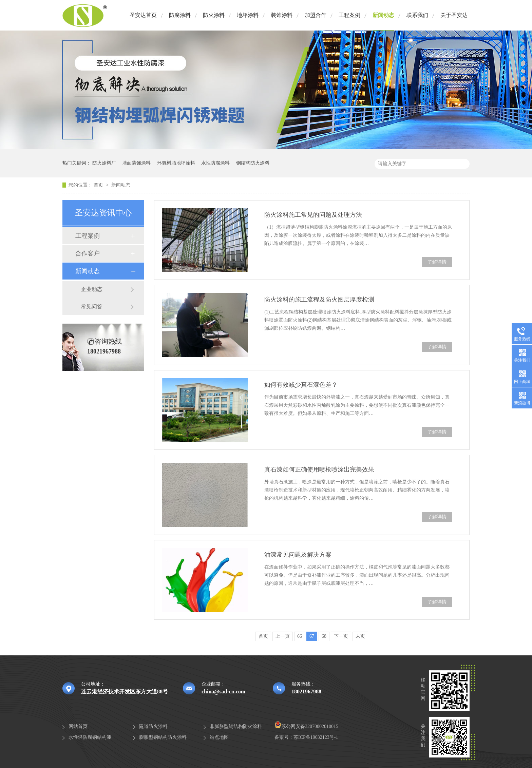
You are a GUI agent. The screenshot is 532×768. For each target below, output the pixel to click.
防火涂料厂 (104, 163)
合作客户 (88, 253)
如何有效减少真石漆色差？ (301, 385)
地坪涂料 (248, 15)
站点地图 (219, 737)
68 (324, 636)
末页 (360, 636)
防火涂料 (214, 15)
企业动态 (92, 289)
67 (312, 636)
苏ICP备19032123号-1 (316, 737)
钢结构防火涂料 (253, 163)
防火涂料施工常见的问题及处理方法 (313, 215)
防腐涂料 (180, 15)
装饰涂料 (282, 15)
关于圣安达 (454, 15)
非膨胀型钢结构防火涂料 (236, 726)
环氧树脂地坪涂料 (176, 163)
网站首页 (78, 726)
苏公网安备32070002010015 (306, 726)
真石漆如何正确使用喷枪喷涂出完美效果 (319, 469)
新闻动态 (383, 15)
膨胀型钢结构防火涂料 (163, 737)
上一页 (283, 636)
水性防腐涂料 (215, 163)
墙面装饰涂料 (136, 163)
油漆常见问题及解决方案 (298, 555)
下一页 (341, 636)
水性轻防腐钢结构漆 (90, 737)
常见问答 (92, 306)
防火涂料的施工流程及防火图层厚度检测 (319, 300)
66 (300, 636)
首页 (99, 185)
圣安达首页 (143, 15)
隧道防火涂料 (153, 726)
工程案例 (349, 15)
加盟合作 (316, 15)
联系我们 (417, 15)
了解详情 (437, 262)
